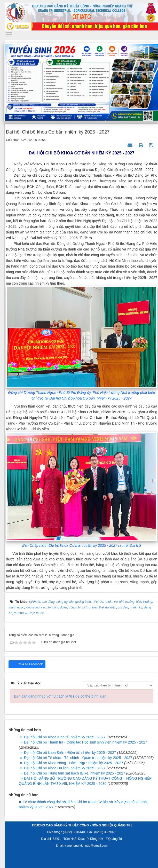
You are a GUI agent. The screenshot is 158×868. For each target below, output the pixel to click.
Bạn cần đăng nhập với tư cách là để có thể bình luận (60, 696)
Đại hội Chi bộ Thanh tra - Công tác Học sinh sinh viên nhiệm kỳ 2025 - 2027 (86, 742)
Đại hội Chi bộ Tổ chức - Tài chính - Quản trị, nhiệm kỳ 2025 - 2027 (78, 758)
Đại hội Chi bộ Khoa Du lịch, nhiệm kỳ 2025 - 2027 (65, 768)
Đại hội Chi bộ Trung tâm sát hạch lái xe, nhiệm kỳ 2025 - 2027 (75, 773)
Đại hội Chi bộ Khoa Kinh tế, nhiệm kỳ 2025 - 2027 (65, 737)
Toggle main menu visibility (9, 33)
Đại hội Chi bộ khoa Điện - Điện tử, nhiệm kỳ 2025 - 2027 (70, 753)
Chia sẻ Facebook (30, 664)
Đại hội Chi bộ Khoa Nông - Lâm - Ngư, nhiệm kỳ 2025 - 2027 (74, 763)
